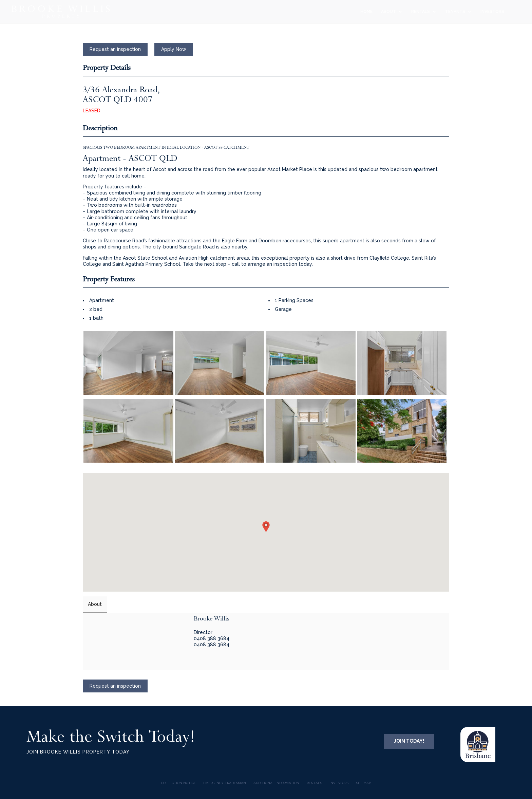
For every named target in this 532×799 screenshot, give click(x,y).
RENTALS (421, 12)
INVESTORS (492, 12)
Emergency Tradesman (225, 783)
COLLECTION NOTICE (178, 783)
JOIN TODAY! (409, 741)
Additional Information (276, 783)
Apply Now (174, 49)
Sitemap (363, 783)
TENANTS (455, 12)
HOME (366, 12)
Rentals (314, 783)
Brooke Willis (212, 618)
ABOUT (388, 12)
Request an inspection (115, 49)
